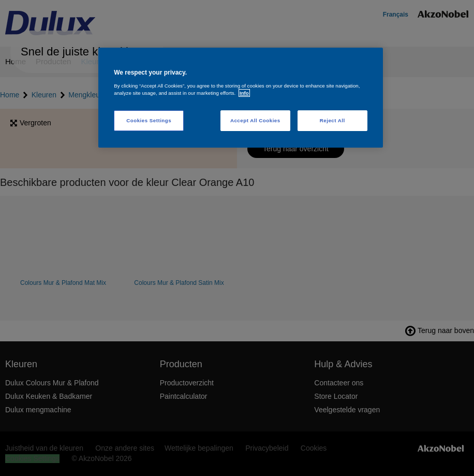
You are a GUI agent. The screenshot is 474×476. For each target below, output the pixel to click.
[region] (241, 98)
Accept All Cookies (255, 120)
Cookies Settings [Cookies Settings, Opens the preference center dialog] (149, 120)
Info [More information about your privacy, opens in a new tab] (244, 93)
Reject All (332, 120)
